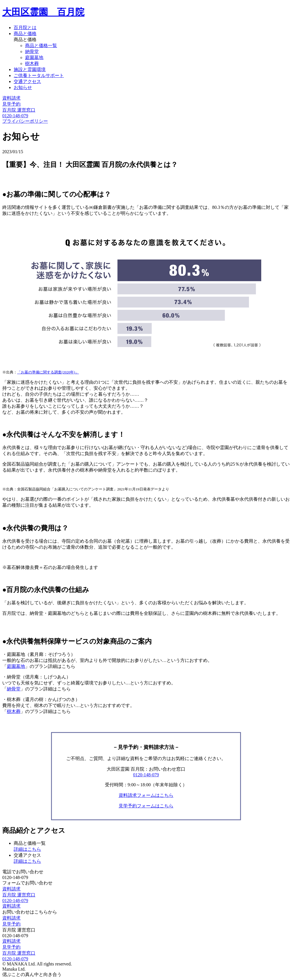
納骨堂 (32, 51)
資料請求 (11, 98)
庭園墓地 (34, 57)
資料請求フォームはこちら (146, 795)
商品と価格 (25, 34)
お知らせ (23, 87)
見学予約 (11, 104)
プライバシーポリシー (25, 121)
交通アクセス (27, 81)
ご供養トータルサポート (39, 75)
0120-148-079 (146, 775)
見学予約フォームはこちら (146, 806)
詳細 (27, 849)
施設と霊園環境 (30, 69)
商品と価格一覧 (41, 46)
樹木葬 (32, 63)
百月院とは (25, 28)
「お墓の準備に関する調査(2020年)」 (48, 372)
